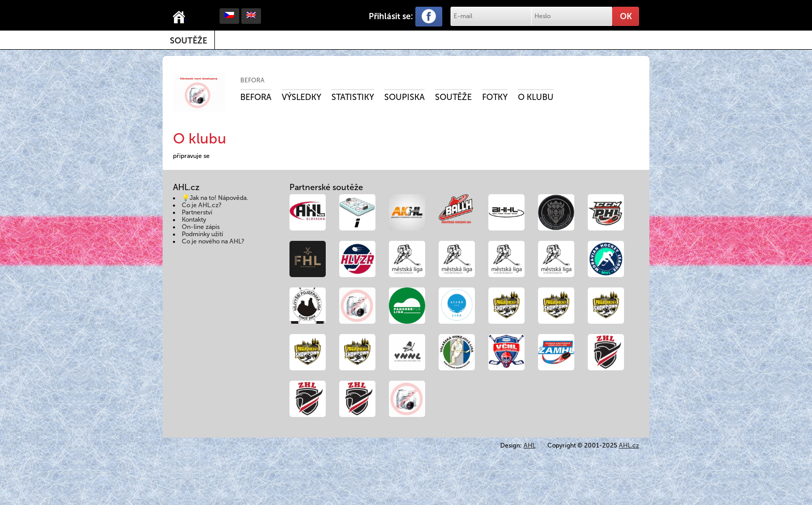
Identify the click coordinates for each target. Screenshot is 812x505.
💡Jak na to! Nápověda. (215, 198)
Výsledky (301, 97)
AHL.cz (629, 445)
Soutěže (189, 41)
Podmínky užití (202, 234)
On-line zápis (201, 227)
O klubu (536, 97)
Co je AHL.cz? (202, 205)
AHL (530, 445)
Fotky (495, 97)
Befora (252, 80)
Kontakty (194, 220)
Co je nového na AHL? (213, 241)
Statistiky (353, 97)
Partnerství (197, 212)
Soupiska (404, 97)
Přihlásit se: (391, 16)
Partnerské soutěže (326, 187)
